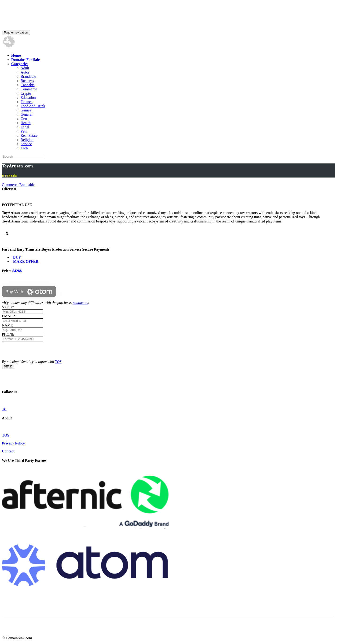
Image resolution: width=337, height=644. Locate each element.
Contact (8, 451)
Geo (24, 119)
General (27, 114)
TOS (58, 362)
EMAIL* (9, 316)
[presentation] (37, 351)
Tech (24, 148)
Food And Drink (33, 106)
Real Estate (29, 135)
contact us (80, 303)
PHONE (8, 334)
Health (26, 123)
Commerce (29, 89)
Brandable (28, 76)
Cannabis (28, 85)
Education (28, 98)
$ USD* (8, 307)
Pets (24, 131)
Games (26, 110)
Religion (27, 140)
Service (26, 144)
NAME (8, 325)
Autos (25, 72)
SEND (8, 366)
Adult (25, 68)
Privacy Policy (13, 443)
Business (27, 81)
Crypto (26, 93)
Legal (25, 127)
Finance (27, 102)
